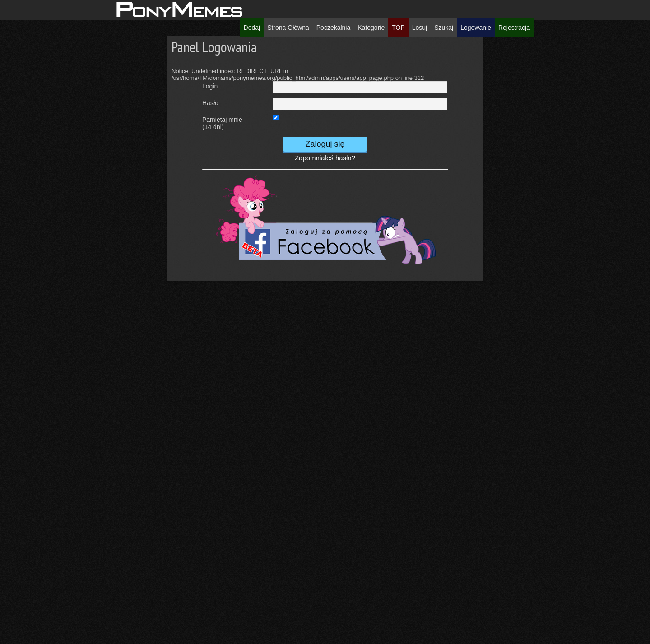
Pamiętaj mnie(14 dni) (222, 122)
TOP (398, 28)
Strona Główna (288, 28)
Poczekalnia (334, 28)
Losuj (420, 28)
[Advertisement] (81, 171)
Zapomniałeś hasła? (325, 158)
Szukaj (444, 28)
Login (210, 86)
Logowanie (476, 28)
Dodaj (252, 28)
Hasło (210, 103)
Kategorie (371, 28)
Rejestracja (514, 28)
